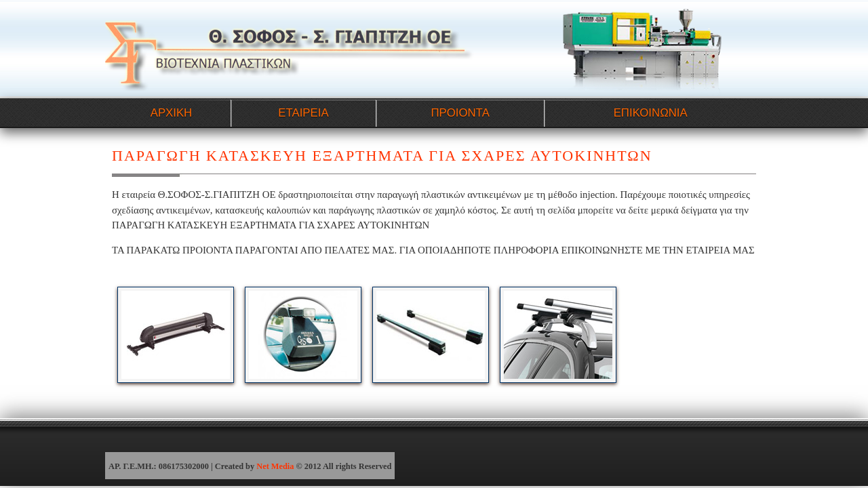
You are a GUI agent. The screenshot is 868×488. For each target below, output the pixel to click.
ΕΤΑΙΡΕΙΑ (303, 113)
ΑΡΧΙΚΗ (172, 113)
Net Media (275, 466)
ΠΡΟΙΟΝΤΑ (460, 113)
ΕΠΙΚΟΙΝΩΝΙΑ (651, 113)
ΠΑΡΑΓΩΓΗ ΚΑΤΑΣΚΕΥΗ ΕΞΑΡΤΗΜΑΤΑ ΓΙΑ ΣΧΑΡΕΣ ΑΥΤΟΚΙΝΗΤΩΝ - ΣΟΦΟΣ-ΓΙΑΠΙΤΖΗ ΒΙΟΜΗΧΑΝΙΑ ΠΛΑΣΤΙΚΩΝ (290, 48)
